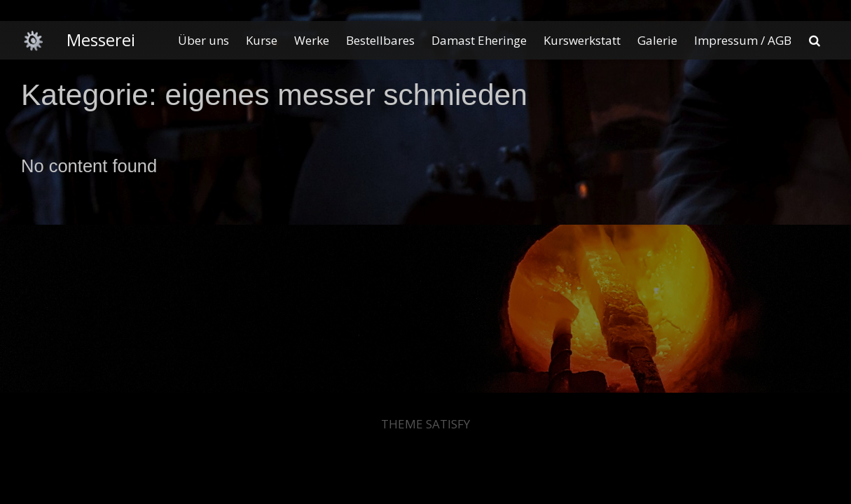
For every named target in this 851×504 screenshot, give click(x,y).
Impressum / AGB (743, 40)
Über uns (203, 40)
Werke (312, 40)
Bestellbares (380, 40)
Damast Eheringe (479, 40)
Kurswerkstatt (582, 40)
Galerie (657, 40)
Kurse (262, 40)
